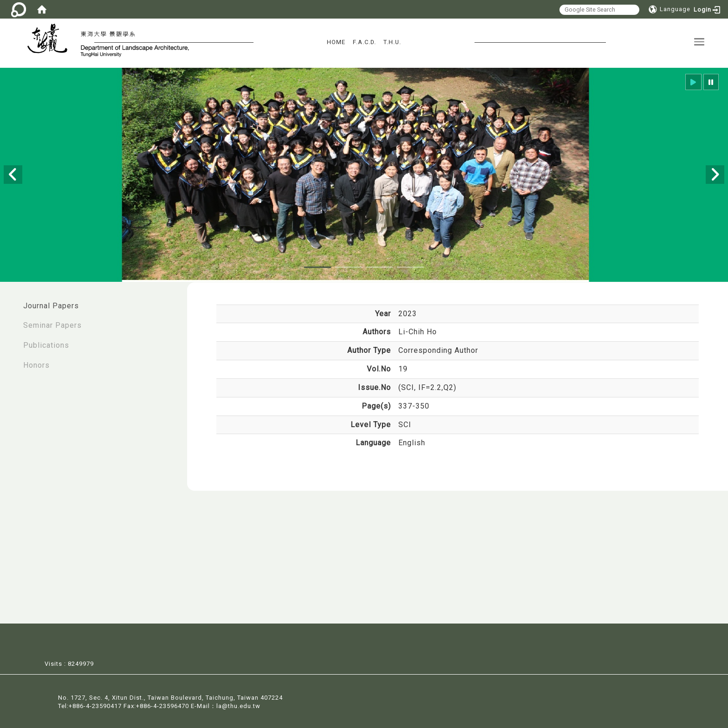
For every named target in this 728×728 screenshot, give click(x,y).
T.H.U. (392, 42)
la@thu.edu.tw (238, 705)
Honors (36, 365)
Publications (46, 345)
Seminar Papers (52, 325)
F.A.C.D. (364, 42)
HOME (336, 42)
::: (10, 301)
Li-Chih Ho (418, 332)
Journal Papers (51, 306)
